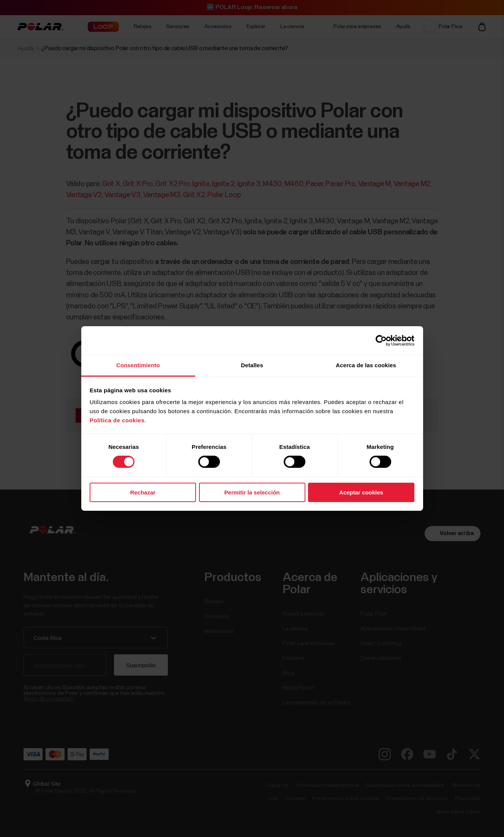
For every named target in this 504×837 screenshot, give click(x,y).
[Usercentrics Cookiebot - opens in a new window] (381, 340)
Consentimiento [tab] (138, 365)
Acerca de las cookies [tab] (366, 365)
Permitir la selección (252, 492)
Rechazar (143, 492)
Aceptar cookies (361, 492)
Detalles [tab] (252, 365)
